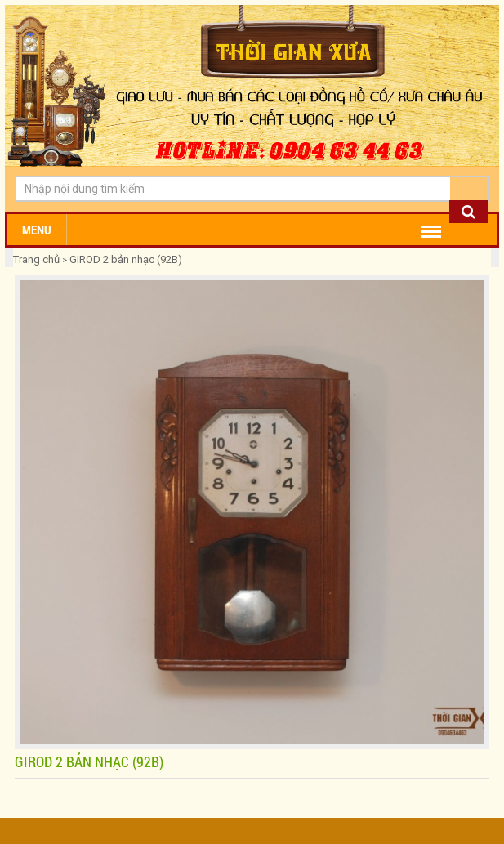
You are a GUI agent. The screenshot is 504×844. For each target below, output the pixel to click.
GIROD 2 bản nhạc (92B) (126, 259)
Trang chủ (38, 259)
